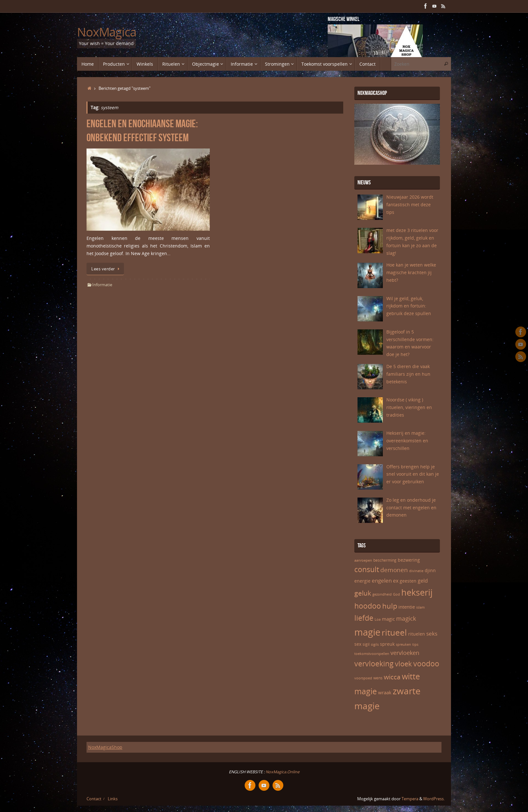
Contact (94, 799)
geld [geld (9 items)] (423, 581)
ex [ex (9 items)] (396, 581)
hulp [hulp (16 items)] (390, 606)
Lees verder (106, 269)
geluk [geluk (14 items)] (363, 593)
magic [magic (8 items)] (388, 619)
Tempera (410, 799)
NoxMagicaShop (105, 747)
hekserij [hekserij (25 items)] (417, 592)
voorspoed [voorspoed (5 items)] (363, 678)
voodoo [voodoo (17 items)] (426, 664)
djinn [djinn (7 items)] (430, 570)
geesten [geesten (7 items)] (408, 581)
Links (113, 799)
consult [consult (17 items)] (367, 569)
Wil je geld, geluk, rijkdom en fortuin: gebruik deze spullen (409, 306)
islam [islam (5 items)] (420, 607)
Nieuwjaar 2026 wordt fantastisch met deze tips (410, 205)
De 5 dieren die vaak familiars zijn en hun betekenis (408, 374)
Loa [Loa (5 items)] (378, 619)
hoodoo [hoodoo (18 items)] (368, 606)
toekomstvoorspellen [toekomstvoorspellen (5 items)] (372, 654)
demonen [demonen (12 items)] (394, 570)
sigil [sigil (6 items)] (366, 644)
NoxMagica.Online (282, 772)
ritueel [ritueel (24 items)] (394, 632)
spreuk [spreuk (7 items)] (387, 644)
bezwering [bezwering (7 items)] (409, 560)
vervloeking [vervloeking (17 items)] (374, 664)
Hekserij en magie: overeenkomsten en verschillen (407, 441)
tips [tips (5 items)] (415, 644)
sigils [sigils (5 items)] (375, 644)
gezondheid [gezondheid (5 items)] (382, 594)
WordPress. (434, 799)
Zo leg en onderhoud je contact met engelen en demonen (411, 508)
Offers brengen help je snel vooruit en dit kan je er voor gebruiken (413, 474)
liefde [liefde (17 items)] (364, 618)
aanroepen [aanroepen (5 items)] (363, 560)
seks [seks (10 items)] (432, 634)
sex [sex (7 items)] (358, 644)
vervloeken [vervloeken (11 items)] (405, 653)
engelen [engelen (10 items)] (382, 581)
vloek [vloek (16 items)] (403, 663)
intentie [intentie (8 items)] (407, 607)
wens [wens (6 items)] (378, 678)
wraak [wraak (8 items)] (385, 692)
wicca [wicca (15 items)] (392, 677)
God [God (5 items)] (396, 594)
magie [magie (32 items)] (367, 632)
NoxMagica (107, 32)
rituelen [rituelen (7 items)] (417, 634)
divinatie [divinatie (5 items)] (416, 571)
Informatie (102, 285)
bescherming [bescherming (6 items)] (385, 560)
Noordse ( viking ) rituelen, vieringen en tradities (409, 407)
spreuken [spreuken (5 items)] (403, 644)
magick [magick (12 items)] (406, 618)
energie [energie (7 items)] (362, 581)
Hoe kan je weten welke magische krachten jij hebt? (411, 272)
